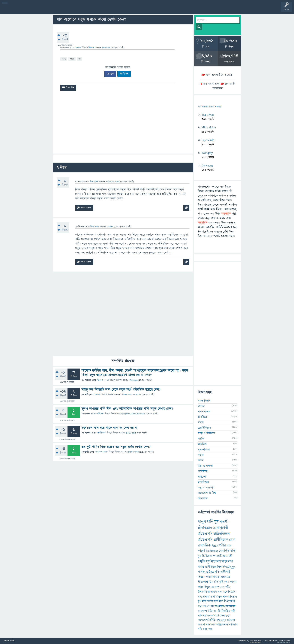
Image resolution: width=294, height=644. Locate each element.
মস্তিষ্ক (219, 597)
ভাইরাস (231, 620)
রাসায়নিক (204, 545)
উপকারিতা (204, 592)
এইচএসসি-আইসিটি (218, 572)
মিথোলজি (203, 498)
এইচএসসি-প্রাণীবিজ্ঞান (213, 540)
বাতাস (210, 606)
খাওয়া (216, 577)
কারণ (233, 582)
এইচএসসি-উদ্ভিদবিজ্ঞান (214, 534)
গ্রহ (226, 606)
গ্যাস (200, 616)
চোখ (216, 528)
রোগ (232, 540)
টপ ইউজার (151, 10)
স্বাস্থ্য (224, 562)
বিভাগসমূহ (61, 10)
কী (231, 556)
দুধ (199, 601)
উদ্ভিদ (210, 611)
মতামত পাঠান (9, 641)
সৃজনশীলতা (204, 450)
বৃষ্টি (221, 582)
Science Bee (255, 641)
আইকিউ (202, 444)
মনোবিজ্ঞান (203, 482)
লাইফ (201, 455)
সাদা (213, 597)
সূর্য (208, 562)
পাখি (233, 611)
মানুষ (202, 522)
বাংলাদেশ (203, 620)
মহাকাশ (216, 562)
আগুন (214, 592)
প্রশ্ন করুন (84, 10)
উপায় (210, 601)
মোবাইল (224, 551)
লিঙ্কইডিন (124, 74)
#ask (215, 545)
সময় (208, 625)
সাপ (217, 587)
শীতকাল (203, 582)
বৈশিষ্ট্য (212, 620)
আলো (72, 59)
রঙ (205, 616)
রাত (222, 587)
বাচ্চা (216, 616)
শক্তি (228, 587)
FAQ (96, 10)
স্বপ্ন (200, 606)
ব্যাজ (140, 10)
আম (210, 629)
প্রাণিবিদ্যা (203, 471)
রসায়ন (232, 606)
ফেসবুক (110, 74)
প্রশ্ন (26, 10)
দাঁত (228, 625)
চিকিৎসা (207, 556)
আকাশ (201, 625)
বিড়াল (234, 625)
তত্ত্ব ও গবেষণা (101, 452)
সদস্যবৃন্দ (73, 10)
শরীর (222, 545)
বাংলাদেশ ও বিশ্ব (207, 493)
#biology (229, 567)
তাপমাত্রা (219, 606)
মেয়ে (222, 616)
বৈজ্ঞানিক (217, 567)
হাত (216, 601)
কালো (201, 611)
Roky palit (131, 433)
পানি (210, 522)
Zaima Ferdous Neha (131, 395)
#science (212, 551)
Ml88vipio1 (209, 127)
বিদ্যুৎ (207, 587)
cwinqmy (207, 153)
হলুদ (224, 620)
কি (219, 611)
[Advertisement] (123, 124)
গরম (209, 577)
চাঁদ (216, 582)
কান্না (205, 629)
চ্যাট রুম (117, 10)
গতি (200, 629)
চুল (200, 556)
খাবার (206, 597)
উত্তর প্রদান (94, 182)
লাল (79, 59)
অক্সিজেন (221, 625)
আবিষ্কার (232, 597)
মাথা (230, 562)
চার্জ (213, 625)
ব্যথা (218, 620)
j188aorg (207, 166)
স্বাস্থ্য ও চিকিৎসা (206, 433)
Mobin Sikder (284, 641)
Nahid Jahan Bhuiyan (135, 414)
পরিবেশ (100, 414)
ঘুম (216, 522)
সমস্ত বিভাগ (204, 401)
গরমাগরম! (38, 10)
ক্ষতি (232, 551)
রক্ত (229, 545)
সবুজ (64, 59)
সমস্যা (210, 616)
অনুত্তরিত (49, 10)
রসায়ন (78, 48)
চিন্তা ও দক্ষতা (103, 380)
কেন (226, 582)
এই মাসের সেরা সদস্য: (209, 107)
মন (216, 611)
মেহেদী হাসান (133, 452)
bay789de (208, 140)
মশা (221, 601)
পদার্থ (223, 522)
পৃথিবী (224, 528)
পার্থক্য (202, 572)
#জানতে (225, 577)
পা (206, 611)
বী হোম (15, 10)
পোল (128, 10)
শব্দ (225, 597)
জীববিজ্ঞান (101, 433)
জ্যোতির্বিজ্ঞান (204, 428)
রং (213, 587)
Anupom (134, 380)
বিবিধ (201, 460)
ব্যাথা (232, 601)
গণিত (201, 422)
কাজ (200, 587)
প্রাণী (208, 567)
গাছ (200, 597)
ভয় (204, 606)
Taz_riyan (208, 115)
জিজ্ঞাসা (92, 48)
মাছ (204, 601)
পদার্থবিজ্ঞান (204, 412)
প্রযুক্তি (201, 439)
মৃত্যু (227, 616)
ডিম (211, 582)
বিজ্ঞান (202, 577)
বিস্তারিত (226, 611)
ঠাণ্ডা (226, 601)
